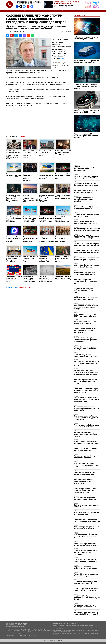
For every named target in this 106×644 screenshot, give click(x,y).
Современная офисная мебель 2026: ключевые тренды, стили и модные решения (87, 400)
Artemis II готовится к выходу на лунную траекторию (86, 513)
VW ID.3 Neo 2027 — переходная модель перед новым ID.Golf (86, 62)
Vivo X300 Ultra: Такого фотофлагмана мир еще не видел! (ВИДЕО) (87, 598)
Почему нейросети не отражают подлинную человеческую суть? (86, 252)
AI (69, 11)
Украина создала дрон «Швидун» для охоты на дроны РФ (87, 582)
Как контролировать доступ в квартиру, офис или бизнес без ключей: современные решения (86, 372)
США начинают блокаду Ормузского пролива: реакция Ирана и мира (85, 340)
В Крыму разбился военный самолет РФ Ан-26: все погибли (86, 568)
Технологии (50, 11)
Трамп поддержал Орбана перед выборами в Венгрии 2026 (86, 426)
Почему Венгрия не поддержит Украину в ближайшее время (86, 348)
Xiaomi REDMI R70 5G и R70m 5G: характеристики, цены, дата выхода (86, 307)
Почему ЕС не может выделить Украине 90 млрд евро (86, 575)
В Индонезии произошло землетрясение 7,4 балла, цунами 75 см (84, 481)
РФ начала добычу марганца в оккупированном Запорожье (85, 192)
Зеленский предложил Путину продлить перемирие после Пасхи (86, 381)
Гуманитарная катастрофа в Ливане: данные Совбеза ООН (85, 561)
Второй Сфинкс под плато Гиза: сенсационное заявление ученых (87, 442)
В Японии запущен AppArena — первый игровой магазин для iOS (86, 544)
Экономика (30, 11)
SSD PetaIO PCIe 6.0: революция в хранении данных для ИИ (87, 299)
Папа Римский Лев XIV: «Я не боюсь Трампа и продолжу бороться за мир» (85, 331)
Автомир (58, 11)
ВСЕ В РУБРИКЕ (20, 287)
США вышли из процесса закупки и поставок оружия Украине (87, 259)
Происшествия (40, 11)
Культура (65, 11)
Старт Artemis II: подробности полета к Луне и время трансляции (85, 552)
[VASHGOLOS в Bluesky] (32, 6)
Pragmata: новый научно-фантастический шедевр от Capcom (85, 291)
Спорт (79, 11)
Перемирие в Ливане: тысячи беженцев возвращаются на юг (86, 184)
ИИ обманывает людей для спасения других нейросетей (85, 499)
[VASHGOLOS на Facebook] (17, 6)
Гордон (62, 58)
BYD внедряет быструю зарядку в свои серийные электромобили (86, 244)
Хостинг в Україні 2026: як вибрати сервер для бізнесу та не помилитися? (87, 409)
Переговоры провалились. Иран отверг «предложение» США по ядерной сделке (86, 391)
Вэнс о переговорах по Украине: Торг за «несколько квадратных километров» (86, 418)
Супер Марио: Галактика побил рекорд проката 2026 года (86, 473)
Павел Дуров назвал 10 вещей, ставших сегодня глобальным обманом (86, 86)
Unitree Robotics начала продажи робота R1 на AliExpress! (87, 266)
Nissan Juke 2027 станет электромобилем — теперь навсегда (84, 200)
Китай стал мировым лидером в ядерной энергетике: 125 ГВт (86, 177)
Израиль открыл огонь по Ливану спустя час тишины (86, 215)
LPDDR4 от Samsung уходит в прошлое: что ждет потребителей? (85, 169)
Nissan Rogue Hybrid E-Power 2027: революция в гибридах (85, 315)
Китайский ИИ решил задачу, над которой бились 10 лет (85, 322)
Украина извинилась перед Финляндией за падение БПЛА (86, 606)
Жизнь (74, 11)
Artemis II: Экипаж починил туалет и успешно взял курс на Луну (86, 465)
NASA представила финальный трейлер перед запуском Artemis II (86, 536)
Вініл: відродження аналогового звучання (86, 506)
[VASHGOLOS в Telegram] (24, 6)
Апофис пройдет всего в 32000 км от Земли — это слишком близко (87, 230)
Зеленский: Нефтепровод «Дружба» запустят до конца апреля (85, 281)
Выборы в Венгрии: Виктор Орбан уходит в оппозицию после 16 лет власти (87, 363)
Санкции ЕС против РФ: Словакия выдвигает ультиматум (86, 208)
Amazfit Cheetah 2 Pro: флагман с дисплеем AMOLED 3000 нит (86, 111)
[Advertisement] (39, 120)
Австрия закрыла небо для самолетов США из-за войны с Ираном (86, 434)
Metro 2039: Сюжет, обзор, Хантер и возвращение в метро (86, 222)
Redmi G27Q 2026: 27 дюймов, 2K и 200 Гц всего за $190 (87, 450)
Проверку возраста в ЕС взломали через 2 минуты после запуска (86, 136)
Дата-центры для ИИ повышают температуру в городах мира (87, 590)
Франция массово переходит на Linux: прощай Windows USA (86, 273)
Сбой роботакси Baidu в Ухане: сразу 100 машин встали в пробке (87, 521)
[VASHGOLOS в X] (21, 6)
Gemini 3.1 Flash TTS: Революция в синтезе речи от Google (86, 237)
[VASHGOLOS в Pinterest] (28, 6)
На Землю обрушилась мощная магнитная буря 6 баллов (86, 38)
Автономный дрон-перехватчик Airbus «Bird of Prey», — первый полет (86, 614)
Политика (22, 11)
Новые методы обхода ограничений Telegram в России (86, 355)
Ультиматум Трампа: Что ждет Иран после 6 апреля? (86, 457)
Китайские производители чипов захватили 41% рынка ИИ (86, 528)
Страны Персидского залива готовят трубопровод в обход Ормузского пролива (85, 491)
